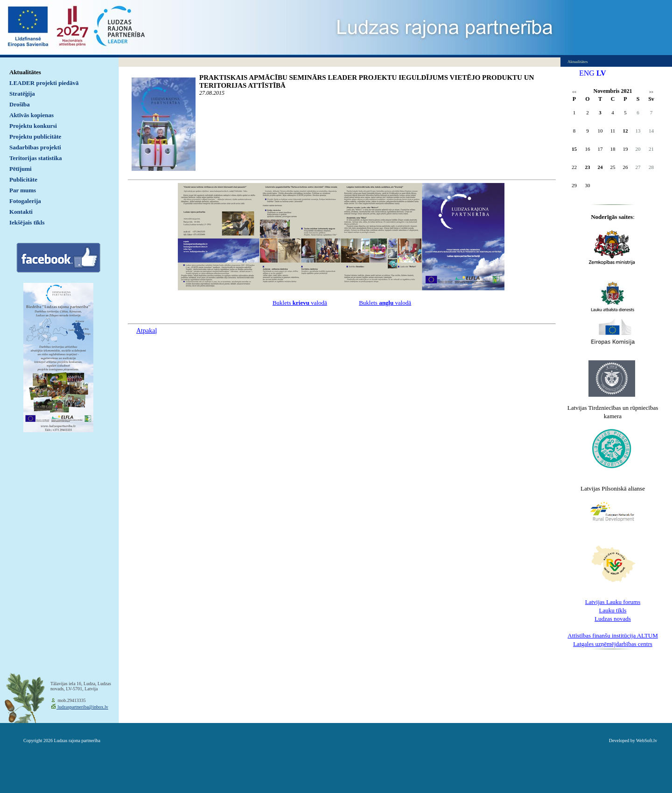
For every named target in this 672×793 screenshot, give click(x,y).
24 (600, 167)
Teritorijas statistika (36, 158)
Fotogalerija (25, 201)
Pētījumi (21, 169)
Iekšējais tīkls (27, 222)
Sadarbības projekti (35, 147)
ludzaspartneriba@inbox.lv (82, 707)
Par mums (23, 190)
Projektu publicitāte (35, 137)
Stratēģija (22, 94)
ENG (587, 73)
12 (626, 131)
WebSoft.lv (647, 740)
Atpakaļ (147, 331)
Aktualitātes (25, 72)
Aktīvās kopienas (31, 115)
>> (651, 92)
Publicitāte (23, 179)
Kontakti (21, 212)
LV (601, 73)
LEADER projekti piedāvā (44, 83)
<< (574, 92)
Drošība (20, 104)
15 (574, 149)
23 (588, 167)
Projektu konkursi (33, 126)
